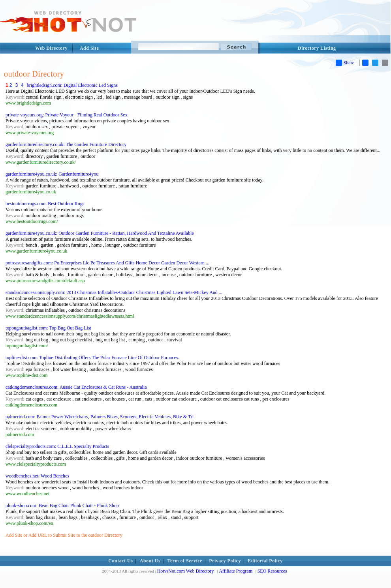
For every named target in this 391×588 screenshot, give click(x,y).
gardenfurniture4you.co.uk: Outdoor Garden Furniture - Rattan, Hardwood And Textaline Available (100, 233)
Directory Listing (317, 48)
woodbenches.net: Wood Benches (37, 476)
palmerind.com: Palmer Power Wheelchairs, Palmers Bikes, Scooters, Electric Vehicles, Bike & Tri (100, 417)
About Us (150, 561)
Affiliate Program (236, 571)
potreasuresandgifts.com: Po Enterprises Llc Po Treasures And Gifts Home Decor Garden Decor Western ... (107, 263)
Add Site (89, 48)
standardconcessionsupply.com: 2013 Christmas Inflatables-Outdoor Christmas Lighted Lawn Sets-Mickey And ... (114, 292)
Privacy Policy (225, 561)
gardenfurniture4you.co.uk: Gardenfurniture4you (52, 174)
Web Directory (51, 48)
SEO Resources (272, 571)
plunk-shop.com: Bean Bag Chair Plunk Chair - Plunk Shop (62, 506)
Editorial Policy (265, 561)
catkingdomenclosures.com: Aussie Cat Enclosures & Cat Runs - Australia (76, 387)
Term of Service (185, 561)
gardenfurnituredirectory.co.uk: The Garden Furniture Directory (66, 144)
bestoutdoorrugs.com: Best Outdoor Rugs (45, 204)
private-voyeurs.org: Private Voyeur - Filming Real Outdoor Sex (67, 115)
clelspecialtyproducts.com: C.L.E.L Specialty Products (57, 446)
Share (345, 63)
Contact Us (120, 561)
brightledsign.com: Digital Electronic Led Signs (72, 85)
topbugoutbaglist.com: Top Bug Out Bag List (48, 328)
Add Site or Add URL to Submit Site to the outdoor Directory (64, 535)
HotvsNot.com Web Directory (186, 571)
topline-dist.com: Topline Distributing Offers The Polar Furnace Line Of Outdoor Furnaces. (92, 358)
